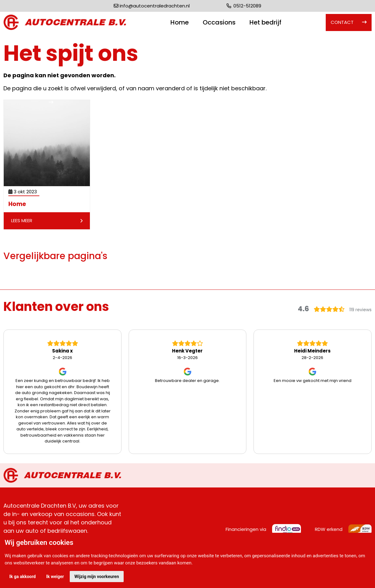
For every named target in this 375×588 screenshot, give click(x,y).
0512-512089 (244, 6)
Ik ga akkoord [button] (22, 577)
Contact (342, 22)
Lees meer (47, 220)
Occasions (219, 22)
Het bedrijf (265, 22)
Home (180, 22)
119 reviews (360, 310)
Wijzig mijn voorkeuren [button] (97, 577)
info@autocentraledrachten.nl (155, 6)
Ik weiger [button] (55, 577)
